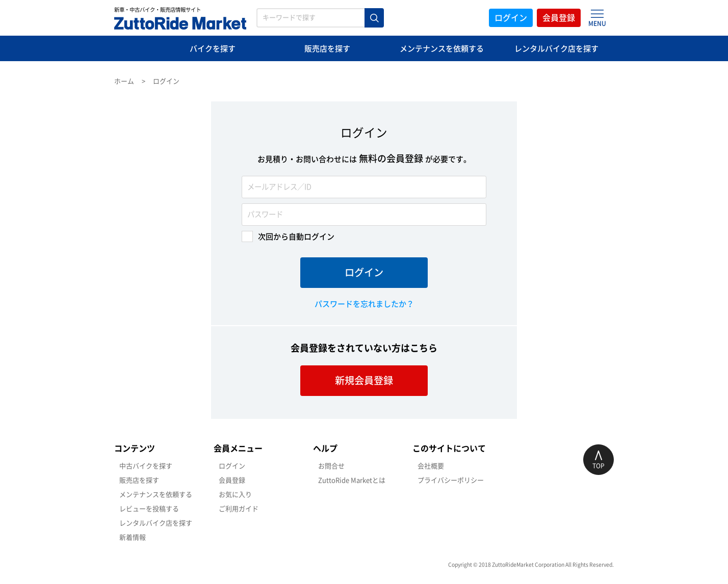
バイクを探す (213, 49)
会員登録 (559, 18)
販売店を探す (327, 49)
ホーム (124, 81)
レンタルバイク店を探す (556, 49)
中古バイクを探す (146, 466)
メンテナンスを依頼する (442, 49)
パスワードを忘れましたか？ (364, 304)
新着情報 (133, 537)
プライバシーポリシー (451, 480)
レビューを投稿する (149, 509)
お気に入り (235, 495)
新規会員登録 (364, 380)
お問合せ (331, 466)
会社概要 (431, 466)
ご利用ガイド (239, 509)
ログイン (511, 18)
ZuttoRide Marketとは (352, 480)
